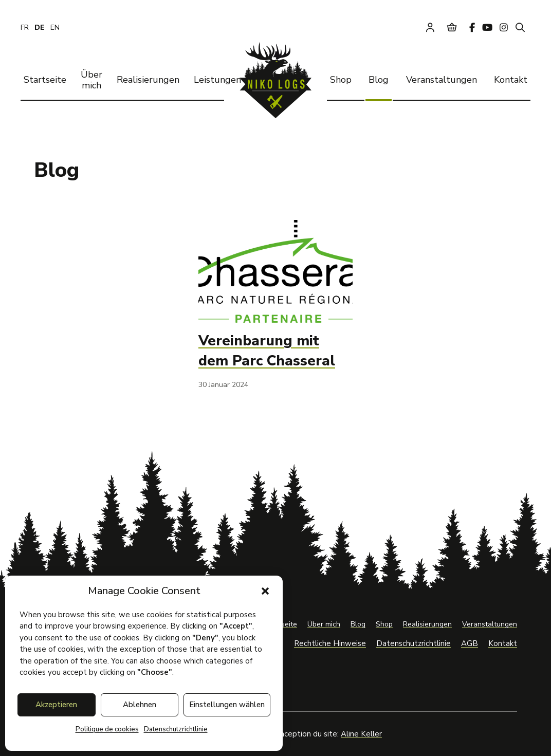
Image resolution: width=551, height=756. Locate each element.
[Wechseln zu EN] (55, 27)
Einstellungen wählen (227, 705)
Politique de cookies (107, 729)
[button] (265, 591)
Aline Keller (361, 734)
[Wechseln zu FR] (25, 27)
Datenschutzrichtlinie (176, 729)
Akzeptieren (56, 705)
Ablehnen (140, 705)
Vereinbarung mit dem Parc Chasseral (267, 351)
